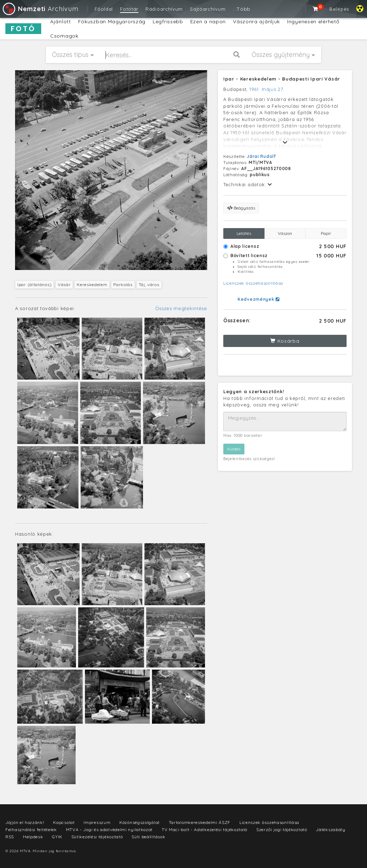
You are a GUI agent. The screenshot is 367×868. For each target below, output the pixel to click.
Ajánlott (61, 21)
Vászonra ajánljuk (256, 21)
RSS (10, 837)
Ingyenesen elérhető (313, 21)
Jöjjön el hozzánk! (25, 822)
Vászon (285, 233)
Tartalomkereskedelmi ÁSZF (200, 822)
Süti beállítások (148, 837)
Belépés (339, 9)
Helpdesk (33, 837)
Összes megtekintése (181, 308)
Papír (326, 233)
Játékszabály (330, 830)
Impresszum (97, 822)
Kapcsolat (64, 822)
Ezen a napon (208, 21)
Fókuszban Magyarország (112, 21)
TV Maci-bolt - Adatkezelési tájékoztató (204, 830)
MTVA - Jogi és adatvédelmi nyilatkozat (109, 830)
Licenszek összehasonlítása (253, 283)
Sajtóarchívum (208, 9)
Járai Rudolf (261, 156)
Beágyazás (241, 208)
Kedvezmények (259, 299)
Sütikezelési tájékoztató (97, 837)
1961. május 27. (267, 89)
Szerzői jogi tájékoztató (282, 830)
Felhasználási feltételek (31, 830)
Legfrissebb (168, 21)
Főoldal (104, 9)
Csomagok (64, 36)
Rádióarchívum (164, 9)
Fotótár (129, 9)
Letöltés (244, 233)
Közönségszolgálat (140, 822)
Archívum (40, 9)
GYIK (57, 837)
